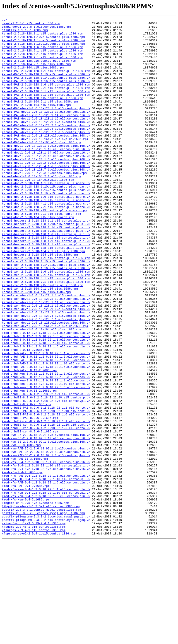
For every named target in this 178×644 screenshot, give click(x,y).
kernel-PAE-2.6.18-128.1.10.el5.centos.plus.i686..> (46, 86)
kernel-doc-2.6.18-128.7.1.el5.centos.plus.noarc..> (46, 245)
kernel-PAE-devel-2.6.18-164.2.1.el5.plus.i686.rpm (45, 163)
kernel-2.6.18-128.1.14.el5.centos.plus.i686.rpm (43, 45)
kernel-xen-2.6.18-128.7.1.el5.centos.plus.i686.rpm (46, 335)
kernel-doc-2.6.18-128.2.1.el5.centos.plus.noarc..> (46, 237)
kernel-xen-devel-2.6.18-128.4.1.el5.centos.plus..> (46, 376)
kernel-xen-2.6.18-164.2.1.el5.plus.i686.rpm (40, 343)
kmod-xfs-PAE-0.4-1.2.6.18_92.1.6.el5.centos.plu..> (46, 576)
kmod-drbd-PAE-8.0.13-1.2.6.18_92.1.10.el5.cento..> (46, 433)
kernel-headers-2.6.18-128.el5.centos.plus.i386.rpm (46, 294)
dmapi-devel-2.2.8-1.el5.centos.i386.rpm (36, 29)
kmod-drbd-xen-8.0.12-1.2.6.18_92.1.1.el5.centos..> (46, 445)
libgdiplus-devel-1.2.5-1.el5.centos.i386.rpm (41, 604)
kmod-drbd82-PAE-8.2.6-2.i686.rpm (30, 498)
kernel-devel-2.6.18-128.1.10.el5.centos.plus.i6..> (46, 176)
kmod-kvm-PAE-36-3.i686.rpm (25, 547)
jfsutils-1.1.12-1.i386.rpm (25, 33)
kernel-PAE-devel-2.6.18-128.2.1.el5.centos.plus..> (46, 147)
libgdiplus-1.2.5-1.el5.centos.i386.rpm (35, 600)
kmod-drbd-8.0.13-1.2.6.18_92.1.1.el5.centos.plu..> (46, 404)
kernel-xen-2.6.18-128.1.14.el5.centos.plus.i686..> (46, 314)
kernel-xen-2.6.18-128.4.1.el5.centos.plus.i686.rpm (46, 331)
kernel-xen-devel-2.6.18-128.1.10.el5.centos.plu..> (46, 355)
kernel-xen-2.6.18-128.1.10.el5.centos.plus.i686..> (46, 310)
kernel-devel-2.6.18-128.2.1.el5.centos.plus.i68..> (46, 192)
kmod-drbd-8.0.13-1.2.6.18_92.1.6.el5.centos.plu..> (46, 412)
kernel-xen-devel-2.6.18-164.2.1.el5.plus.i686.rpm (45, 388)
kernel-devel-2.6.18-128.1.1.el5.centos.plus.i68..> (46, 171)
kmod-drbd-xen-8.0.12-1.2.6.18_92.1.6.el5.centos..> (46, 449)
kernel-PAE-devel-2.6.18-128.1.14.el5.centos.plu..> (46, 135)
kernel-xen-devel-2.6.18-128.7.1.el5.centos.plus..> (46, 380)
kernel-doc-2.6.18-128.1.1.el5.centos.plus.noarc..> (46, 216)
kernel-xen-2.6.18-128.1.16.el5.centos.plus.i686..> (46, 318)
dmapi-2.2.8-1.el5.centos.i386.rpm (31, 24)
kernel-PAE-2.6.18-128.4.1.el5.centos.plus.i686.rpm (46, 106)
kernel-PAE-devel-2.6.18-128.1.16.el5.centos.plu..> (46, 139)
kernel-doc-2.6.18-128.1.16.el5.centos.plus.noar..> (46, 229)
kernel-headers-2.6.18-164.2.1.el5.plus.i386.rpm (43, 298)
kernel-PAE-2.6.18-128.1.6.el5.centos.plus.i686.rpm (46, 98)
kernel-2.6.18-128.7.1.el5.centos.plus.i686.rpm (42, 65)
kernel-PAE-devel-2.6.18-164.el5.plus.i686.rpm (42, 167)
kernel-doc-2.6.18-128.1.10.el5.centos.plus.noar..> (46, 220)
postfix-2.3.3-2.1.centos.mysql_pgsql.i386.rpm (42, 608)
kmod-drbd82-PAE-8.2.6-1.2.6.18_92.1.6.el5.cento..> (46, 494)
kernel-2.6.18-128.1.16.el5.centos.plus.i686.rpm (43, 49)
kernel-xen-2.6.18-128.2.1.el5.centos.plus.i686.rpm (46, 327)
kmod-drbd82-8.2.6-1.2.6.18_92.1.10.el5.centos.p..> (46, 473)
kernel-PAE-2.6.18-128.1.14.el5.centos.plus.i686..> (46, 90)
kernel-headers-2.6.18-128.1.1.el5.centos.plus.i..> (46, 261)
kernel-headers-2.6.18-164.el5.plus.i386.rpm (40, 302)
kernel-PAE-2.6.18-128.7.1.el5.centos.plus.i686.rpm (46, 110)
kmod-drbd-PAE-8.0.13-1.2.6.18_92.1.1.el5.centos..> (46, 429)
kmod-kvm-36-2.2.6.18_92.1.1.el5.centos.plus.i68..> (46, 518)
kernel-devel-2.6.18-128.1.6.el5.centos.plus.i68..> (46, 188)
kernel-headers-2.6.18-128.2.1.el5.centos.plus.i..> (46, 282)
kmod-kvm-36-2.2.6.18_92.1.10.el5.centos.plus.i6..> (46, 522)
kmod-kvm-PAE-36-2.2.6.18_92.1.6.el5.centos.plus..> (46, 543)
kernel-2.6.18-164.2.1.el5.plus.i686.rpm (36, 73)
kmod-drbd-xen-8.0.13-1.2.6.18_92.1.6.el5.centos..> (46, 461)
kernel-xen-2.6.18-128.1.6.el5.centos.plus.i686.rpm (46, 322)
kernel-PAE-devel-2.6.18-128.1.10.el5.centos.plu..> (46, 131)
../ (4, 20)
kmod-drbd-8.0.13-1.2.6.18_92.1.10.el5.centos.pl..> (46, 408)
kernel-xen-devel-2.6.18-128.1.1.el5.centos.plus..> (46, 351)
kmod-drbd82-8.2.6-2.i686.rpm (26, 482)
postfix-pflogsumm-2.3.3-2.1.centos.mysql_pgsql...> (46, 616)
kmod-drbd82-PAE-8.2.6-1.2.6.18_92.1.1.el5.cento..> (46, 486)
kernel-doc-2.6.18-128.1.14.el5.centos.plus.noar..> (46, 224)
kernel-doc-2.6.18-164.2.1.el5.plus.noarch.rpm (42, 253)
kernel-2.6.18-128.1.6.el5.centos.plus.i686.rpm (42, 53)
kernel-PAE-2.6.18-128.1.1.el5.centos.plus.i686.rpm (46, 82)
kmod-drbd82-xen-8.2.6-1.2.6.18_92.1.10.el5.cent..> (46, 506)
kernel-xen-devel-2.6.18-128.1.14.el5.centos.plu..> (46, 359)
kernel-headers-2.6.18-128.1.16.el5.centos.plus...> (46, 273)
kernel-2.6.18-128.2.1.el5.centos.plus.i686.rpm (42, 57)
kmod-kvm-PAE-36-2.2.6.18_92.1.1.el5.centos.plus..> (46, 535)
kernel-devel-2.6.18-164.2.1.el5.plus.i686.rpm (42, 208)
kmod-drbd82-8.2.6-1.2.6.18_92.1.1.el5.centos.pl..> (46, 469)
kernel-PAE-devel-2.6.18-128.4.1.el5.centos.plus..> (46, 151)
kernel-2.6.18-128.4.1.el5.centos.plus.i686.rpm (42, 61)
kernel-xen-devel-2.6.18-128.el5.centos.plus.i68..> (46, 384)
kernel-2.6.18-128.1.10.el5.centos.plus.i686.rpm (43, 41)
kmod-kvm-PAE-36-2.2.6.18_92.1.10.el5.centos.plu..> (46, 539)
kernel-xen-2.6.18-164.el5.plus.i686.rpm (36, 347)
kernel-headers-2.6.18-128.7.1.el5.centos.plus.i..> (46, 290)
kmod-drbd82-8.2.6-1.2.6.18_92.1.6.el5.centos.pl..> (46, 478)
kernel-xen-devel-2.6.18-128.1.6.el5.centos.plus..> (46, 367)
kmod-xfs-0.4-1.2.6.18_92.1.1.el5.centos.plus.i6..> (46, 551)
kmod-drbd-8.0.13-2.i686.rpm (26, 416)
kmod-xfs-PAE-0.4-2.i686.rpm (26, 580)
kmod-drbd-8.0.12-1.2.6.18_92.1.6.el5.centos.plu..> (46, 400)
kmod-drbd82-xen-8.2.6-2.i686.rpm (30, 514)
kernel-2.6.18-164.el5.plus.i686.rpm (33, 78)
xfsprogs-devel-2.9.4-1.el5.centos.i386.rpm (39, 637)
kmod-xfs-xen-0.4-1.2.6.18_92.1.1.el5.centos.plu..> (46, 584)
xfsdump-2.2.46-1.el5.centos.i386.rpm (34, 629)
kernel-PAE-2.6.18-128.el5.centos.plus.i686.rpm (42, 114)
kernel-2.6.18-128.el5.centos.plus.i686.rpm (39, 69)
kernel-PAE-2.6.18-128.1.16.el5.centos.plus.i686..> (46, 94)
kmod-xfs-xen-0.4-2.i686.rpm (26, 596)
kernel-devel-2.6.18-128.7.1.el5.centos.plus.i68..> (46, 200)
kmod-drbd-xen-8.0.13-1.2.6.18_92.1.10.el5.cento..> (46, 457)
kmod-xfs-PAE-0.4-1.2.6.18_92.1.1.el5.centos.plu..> (46, 567)
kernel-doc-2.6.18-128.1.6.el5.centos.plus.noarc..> (46, 233)
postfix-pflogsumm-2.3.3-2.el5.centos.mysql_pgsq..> (46, 620)
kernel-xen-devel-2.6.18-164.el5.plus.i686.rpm (42, 392)
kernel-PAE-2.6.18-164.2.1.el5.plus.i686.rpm (40, 118)
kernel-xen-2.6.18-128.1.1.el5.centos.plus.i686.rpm (46, 306)
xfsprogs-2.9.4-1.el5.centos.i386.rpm (34, 633)
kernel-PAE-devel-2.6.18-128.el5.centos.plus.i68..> (46, 159)
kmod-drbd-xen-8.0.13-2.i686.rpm (29, 465)
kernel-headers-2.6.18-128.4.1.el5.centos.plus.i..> (46, 286)
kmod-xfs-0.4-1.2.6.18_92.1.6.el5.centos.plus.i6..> (46, 559)
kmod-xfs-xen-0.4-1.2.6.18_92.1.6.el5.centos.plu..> (46, 592)
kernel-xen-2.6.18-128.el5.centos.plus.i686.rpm (42, 339)
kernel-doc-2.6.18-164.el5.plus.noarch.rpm (38, 257)
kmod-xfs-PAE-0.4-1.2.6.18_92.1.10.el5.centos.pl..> (46, 571)
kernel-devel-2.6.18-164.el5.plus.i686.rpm (38, 212)
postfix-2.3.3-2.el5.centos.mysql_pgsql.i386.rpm (43, 612)
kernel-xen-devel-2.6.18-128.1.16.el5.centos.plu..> (46, 363)
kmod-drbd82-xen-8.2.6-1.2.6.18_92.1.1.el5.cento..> (46, 502)
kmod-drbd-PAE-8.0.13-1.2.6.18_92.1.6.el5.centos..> (46, 437)
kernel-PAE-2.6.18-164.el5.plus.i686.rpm (36, 122)
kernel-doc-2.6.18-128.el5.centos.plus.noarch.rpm (44, 249)
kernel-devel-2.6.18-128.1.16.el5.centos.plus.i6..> (46, 184)
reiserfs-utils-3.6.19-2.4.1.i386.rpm (34, 624)
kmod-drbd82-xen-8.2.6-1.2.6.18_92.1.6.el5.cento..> (46, 510)
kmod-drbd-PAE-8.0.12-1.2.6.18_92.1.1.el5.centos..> (46, 420)
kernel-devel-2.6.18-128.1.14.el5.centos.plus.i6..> (46, 180)
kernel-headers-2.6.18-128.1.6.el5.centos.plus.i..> (46, 278)
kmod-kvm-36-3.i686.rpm (21, 531)
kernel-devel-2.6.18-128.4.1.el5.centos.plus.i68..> (46, 196)
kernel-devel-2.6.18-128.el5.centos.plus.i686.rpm (44, 204)
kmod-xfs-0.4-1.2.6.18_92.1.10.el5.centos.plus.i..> (46, 555)
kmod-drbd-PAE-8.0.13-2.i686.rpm (29, 441)
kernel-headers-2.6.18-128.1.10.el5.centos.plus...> (46, 265)
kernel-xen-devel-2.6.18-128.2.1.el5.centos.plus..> (46, 371)
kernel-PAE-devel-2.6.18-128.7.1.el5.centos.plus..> (46, 155)
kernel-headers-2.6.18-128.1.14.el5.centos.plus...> (46, 269)
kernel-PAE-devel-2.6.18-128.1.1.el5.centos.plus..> (46, 127)
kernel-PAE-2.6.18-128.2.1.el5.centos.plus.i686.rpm (46, 102)
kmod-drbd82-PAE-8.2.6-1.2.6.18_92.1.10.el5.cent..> (46, 490)
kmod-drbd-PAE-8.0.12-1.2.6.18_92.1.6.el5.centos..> (46, 424)
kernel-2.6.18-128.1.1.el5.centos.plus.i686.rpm (42, 37)
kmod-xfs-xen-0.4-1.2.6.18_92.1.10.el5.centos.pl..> (46, 588)
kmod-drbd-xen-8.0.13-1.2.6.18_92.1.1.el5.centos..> (46, 453)
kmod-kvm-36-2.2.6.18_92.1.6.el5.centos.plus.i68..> (46, 527)
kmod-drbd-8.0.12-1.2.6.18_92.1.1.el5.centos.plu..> (46, 396)
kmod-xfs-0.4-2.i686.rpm (22, 563)
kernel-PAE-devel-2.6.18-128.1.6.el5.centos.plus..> (46, 143)
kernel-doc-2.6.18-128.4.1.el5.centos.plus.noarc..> (46, 241)
